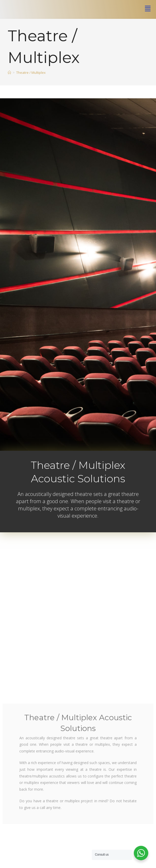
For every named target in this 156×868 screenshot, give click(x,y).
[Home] (9, 93)
